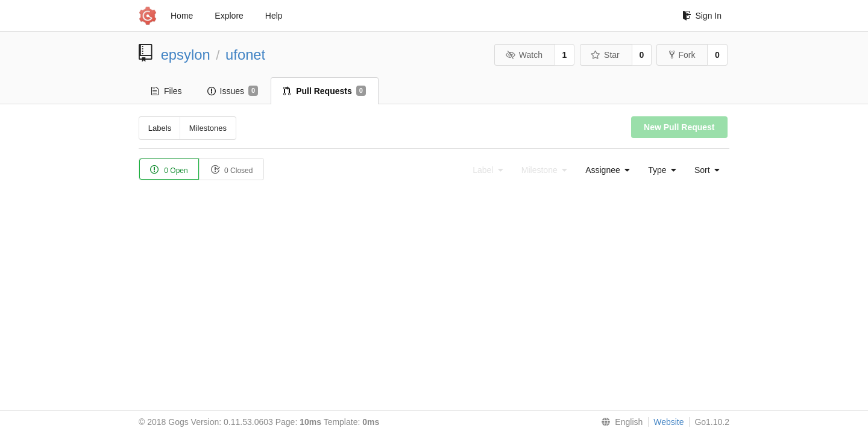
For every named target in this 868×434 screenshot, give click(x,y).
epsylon (186, 55)
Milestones (208, 128)
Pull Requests (325, 91)
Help (274, 16)
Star (605, 55)
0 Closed (232, 170)
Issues (233, 91)
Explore (229, 16)
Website (668, 422)
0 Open (169, 170)
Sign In (702, 16)
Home (182, 16)
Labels (160, 128)
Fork (682, 55)
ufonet (245, 55)
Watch (524, 55)
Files (167, 91)
